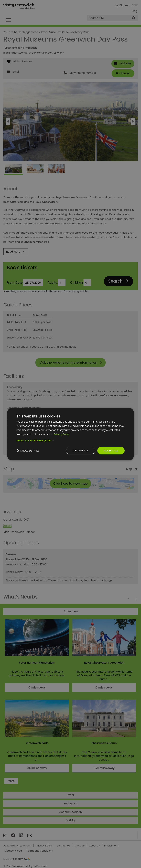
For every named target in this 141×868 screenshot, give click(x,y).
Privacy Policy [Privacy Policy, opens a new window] (62, 434)
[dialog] (71, 434)
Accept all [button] (111, 450)
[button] (71, 440)
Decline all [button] (81, 450)
